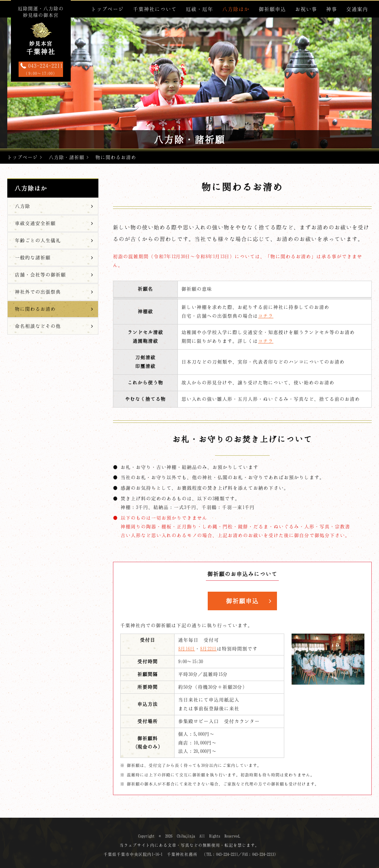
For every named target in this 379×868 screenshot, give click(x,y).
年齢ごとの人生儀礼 (38, 240)
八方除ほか (236, 9)
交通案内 (357, 9)
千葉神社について (155, 9)
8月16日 (187, 649)
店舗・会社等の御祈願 (40, 275)
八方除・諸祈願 (67, 157)
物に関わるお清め (35, 309)
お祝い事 (306, 9)
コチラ (266, 316)
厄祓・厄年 (200, 9)
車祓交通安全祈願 (35, 223)
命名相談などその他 (38, 326)
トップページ (108, 9)
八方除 (23, 206)
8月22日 (208, 649)
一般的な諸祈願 (33, 257)
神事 (332, 9)
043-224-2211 (41, 70)
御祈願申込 (272, 9)
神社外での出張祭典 (38, 292)
